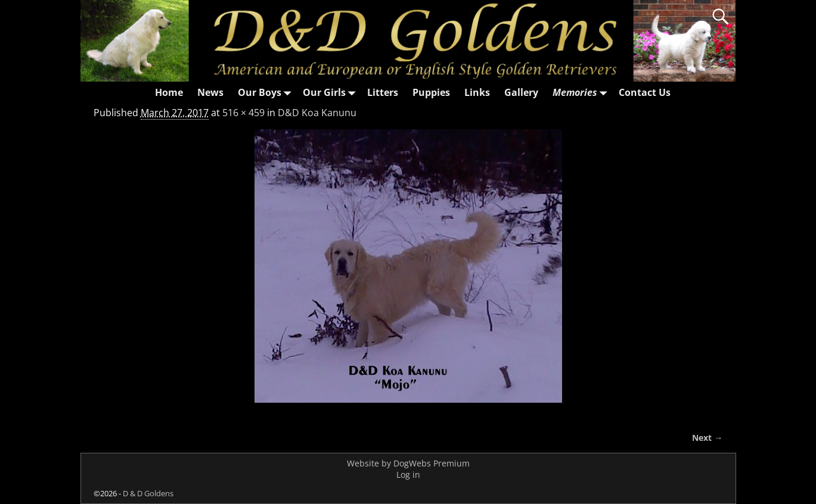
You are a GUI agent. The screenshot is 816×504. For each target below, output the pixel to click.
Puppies (431, 92)
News (210, 92)
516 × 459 (243, 113)
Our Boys (267, 93)
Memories (582, 93)
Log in (408, 475)
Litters (383, 92)
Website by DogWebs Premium (408, 463)
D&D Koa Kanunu (317, 113)
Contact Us (645, 92)
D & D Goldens (148, 493)
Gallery (521, 92)
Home (169, 92)
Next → (707, 438)
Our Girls (331, 93)
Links (477, 92)
